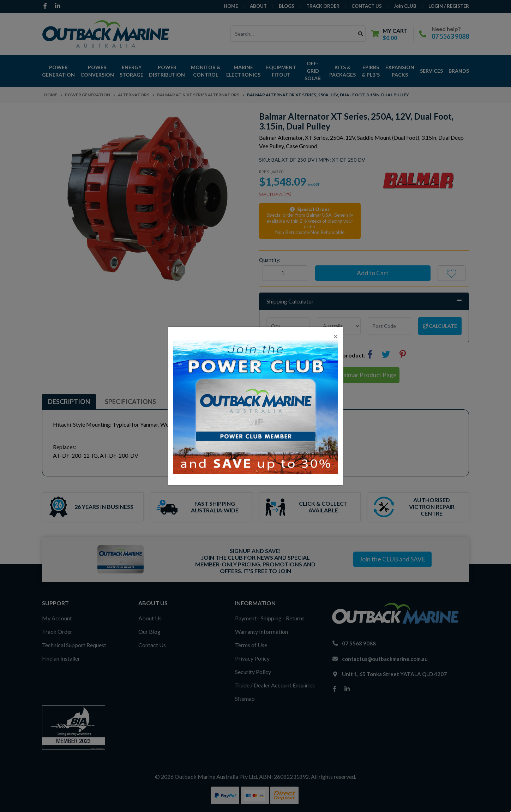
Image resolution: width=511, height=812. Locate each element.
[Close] (336, 336)
